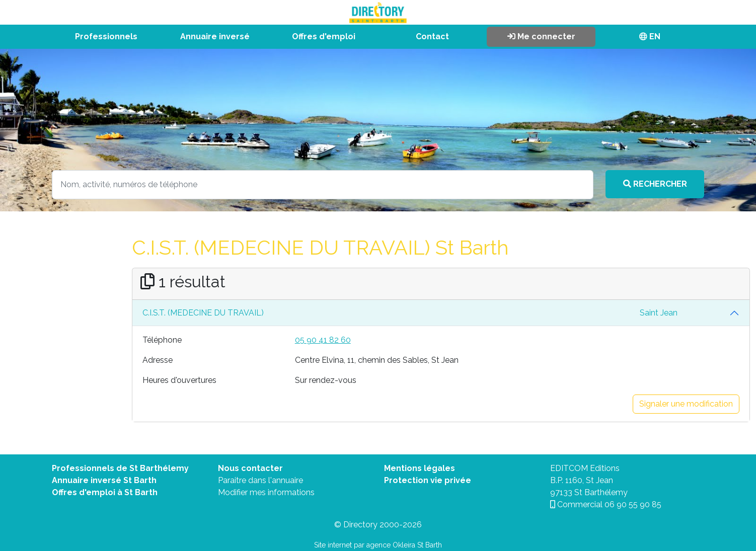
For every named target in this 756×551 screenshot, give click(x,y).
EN (650, 36)
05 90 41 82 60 (323, 340)
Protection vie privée (428, 480)
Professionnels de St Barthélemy (120, 468)
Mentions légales (420, 468)
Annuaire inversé (215, 36)
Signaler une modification (686, 404)
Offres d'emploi (324, 36)
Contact (432, 36)
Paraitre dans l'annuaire (260, 480)
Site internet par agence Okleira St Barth (378, 545)
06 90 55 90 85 (633, 504)
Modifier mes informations (266, 492)
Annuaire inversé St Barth (104, 480)
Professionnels (106, 36)
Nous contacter (250, 468)
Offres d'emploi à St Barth (105, 492)
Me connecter (541, 36)
